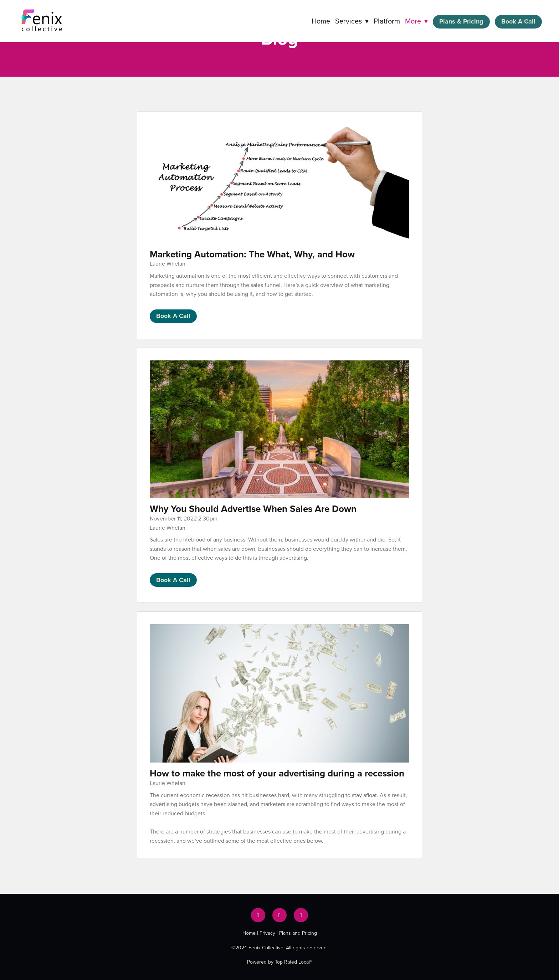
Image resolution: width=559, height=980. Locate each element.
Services (352, 21)
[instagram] (301, 915)
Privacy (267, 933)
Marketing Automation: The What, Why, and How (252, 254)
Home (321, 21)
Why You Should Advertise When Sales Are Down (253, 509)
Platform (387, 21)
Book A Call (518, 21)
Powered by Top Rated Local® (280, 962)
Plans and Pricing (298, 933)
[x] (279, 915)
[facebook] (258, 915)
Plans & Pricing (461, 21)
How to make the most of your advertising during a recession (277, 773)
